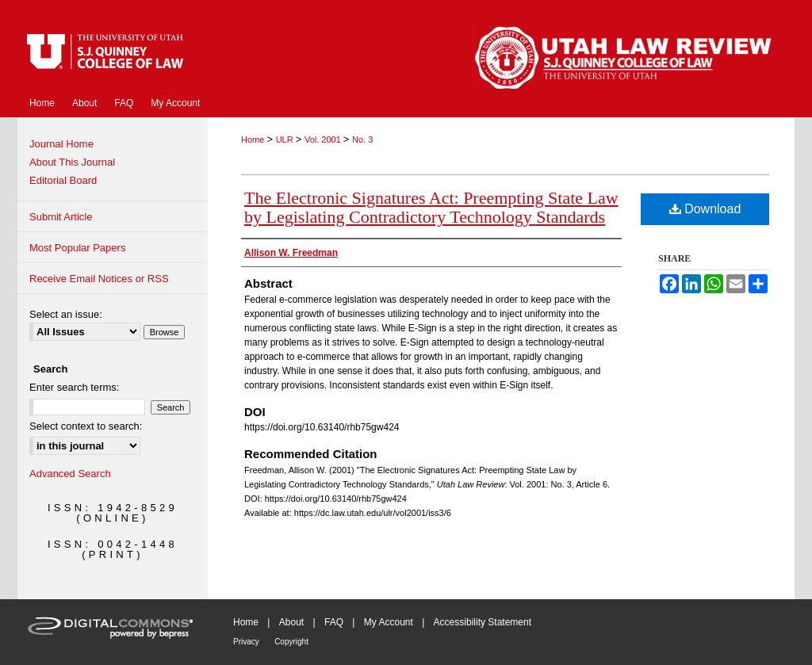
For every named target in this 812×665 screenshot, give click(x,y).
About (291, 622)
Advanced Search (70, 474)
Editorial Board (63, 180)
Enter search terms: (74, 387)
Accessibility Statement (483, 622)
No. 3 (362, 139)
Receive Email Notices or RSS (99, 279)
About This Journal (72, 162)
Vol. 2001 (324, 139)
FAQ (334, 622)
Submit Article (61, 217)
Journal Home (61, 144)
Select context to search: (86, 426)
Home (254, 139)
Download (705, 209)
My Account (389, 622)
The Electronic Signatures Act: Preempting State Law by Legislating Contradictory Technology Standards (431, 207)
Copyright (291, 642)
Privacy (246, 642)
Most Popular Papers (77, 248)
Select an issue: (66, 314)
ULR (286, 139)
